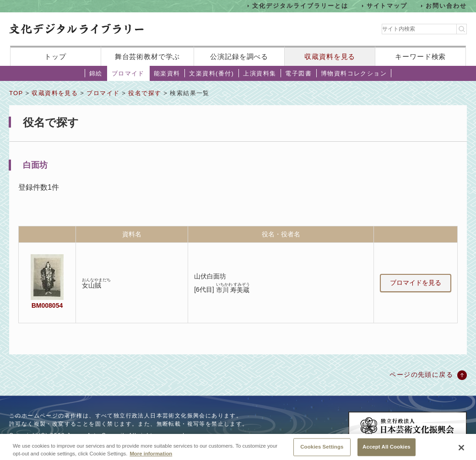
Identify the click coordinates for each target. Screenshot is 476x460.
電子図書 (298, 73)
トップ (55, 56)
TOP (16, 93)
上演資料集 (260, 73)
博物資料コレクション (354, 73)
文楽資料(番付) (211, 73)
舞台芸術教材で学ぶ (148, 56)
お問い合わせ (446, 6)
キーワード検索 (420, 56)
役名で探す (145, 93)
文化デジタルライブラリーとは (300, 6)
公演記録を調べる (239, 56)
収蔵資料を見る (330, 56)
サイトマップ (387, 6)
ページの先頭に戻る (421, 374)
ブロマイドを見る (416, 283)
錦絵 (96, 73)
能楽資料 (167, 73)
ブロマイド (128, 73)
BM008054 (47, 305)
